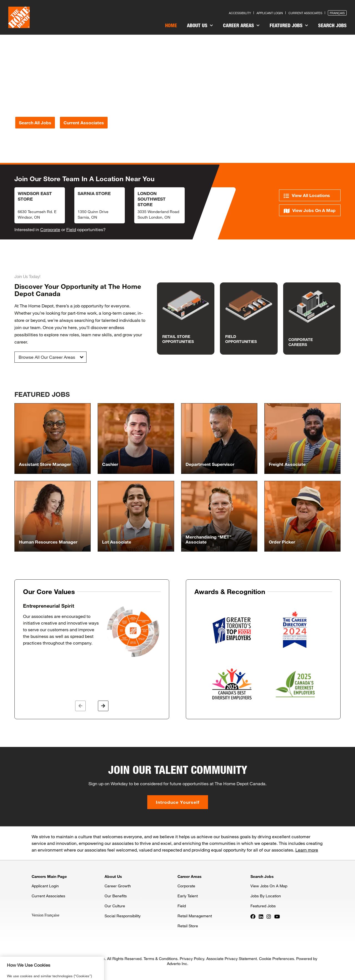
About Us (200, 25)
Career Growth (118, 886)
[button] (50, 357)
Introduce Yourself (178, 802)
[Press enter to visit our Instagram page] (269, 916)
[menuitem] (171, 26)
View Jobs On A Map (310, 210)
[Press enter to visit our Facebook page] (253, 916)
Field (71, 229)
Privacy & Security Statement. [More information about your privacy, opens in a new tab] (63, 977)
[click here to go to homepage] (19, 17)
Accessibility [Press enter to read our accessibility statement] (240, 13)
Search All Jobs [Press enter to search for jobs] (35, 123)
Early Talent (188, 896)
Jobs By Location (266, 896)
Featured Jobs (289, 25)
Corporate (50, 229)
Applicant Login (45, 886)
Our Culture (115, 906)
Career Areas (241, 25)
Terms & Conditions (161, 958)
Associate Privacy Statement (232, 958)
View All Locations (307, 195)
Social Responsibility (123, 916)
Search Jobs (332, 25)
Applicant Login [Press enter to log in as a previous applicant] (270, 13)
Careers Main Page (49, 876)
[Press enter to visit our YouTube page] (277, 916)
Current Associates (48, 896)
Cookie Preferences (277, 958)
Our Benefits (116, 896)
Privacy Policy (192, 958)
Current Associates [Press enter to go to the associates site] (305, 13)
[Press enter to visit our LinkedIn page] (261, 916)
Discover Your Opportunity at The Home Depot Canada (78, 290)
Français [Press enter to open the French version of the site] (337, 13)
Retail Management (195, 916)
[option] (92, 630)
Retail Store (188, 926)
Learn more (307, 850)
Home (171, 25)
